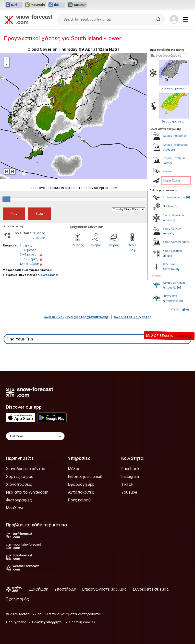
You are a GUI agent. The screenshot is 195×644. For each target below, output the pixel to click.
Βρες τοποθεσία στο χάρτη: (167, 50)
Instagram (130, 476)
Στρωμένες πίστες (174, 197)
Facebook (130, 469)
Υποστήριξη (65, 589)
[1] (175, 220)
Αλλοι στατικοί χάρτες (133, 317)
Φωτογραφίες (19, 500)
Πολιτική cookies (82, 622)
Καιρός (114, 245)
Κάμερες (77, 245)
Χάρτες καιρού (20, 476)
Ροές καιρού (79, 500)
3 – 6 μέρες (28, 250)
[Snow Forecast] (29, 19)
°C (177, 310)
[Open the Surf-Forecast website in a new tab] (14, 5)
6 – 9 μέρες (28, 254)
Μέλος (74, 469)
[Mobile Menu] (186, 19)
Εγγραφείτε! (49, 275)
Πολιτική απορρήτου (48, 622)
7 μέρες (39, 238)
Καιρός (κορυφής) (174, 136)
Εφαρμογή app (81, 484)
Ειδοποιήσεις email (85, 476)
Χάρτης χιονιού (174, 88)
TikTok (127, 484)
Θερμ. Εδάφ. (132, 247)
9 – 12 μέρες (29, 259)
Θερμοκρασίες (173, 121)
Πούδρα (168, 206)
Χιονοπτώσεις (19, 484)
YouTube (129, 492)
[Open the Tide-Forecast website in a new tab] (57, 5)
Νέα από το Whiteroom (27, 492)
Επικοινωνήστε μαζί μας (104, 589)
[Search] (159, 19)
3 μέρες (39, 233)
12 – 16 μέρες (29, 264)
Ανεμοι (96, 245)
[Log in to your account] (174, 19)
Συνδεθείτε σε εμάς (151, 589)
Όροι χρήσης (16, 622)
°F (188, 310)
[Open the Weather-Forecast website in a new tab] (77, 5)
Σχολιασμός (17, 599)
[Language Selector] (35, 436)
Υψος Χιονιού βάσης (176, 242)
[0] (188, 197)
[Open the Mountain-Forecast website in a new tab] (35, 5)
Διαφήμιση (39, 589)
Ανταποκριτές (81, 492)
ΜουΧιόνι (15, 508)
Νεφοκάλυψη (171, 180)
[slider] (6, 199)
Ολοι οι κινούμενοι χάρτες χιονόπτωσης (76, 317)
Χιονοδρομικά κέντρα (26, 469)
